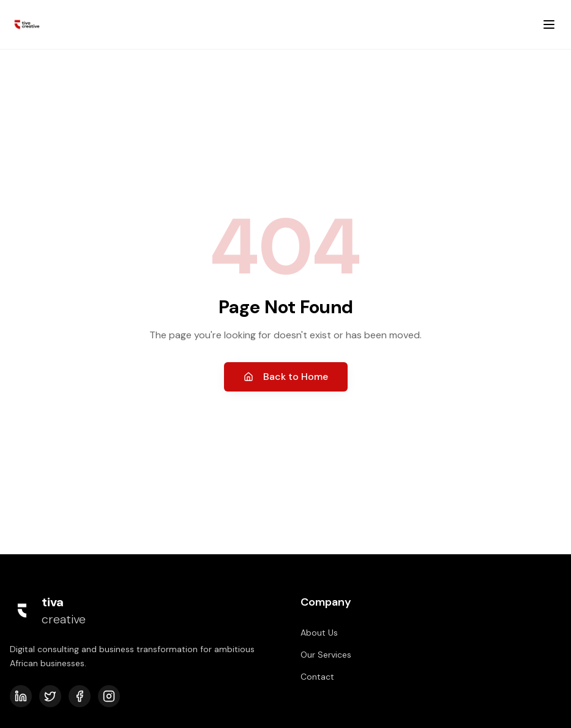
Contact (317, 677)
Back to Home (286, 377)
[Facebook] (80, 696)
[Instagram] (109, 696)
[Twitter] (50, 696)
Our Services (326, 655)
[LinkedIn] (21, 696)
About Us (319, 633)
